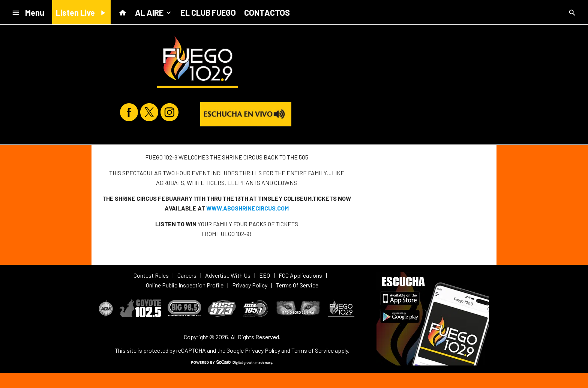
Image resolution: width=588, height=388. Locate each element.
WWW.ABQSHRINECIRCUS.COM (247, 208)
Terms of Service (313, 350)
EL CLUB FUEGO (208, 12)
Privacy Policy (262, 350)
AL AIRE (154, 12)
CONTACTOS (267, 12)
